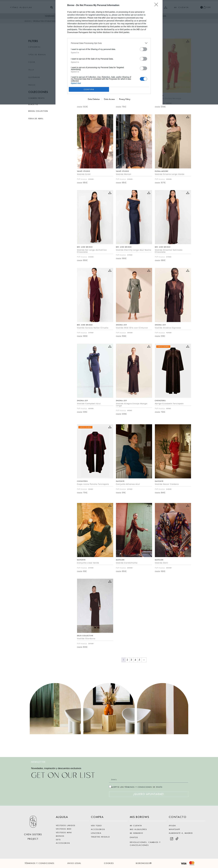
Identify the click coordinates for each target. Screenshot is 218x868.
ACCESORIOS (63, 843)
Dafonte (120, 481)
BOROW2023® (144, 863)
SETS (58, 840)
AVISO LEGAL (74, 863)
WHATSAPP (174, 829)
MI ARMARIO (136, 833)
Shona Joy (122, 325)
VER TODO (96, 826)
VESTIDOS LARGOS (66, 825)
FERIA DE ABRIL (36, 119)
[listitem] (109, 43)
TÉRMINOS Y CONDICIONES (39, 863)
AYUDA (172, 826)
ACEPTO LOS (137, 787)
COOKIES (109, 863)
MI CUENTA (136, 826)
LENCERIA (96, 833)
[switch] (143, 49)
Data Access (109, 99)
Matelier (120, 560)
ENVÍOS (134, 837)
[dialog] (109, 52)
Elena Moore (162, 171)
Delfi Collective (85, 636)
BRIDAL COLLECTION (38, 111)
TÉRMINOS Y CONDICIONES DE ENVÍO (143, 787)
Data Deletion (94, 99)
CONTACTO (178, 817)
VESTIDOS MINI (64, 833)
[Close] (157, 5)
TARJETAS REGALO (100, 837)
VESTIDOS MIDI (64, 829)
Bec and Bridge (85, 247)
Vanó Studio (84, 171)
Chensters (160, 401)
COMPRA (97, 817)
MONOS (60, 836)
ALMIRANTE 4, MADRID (181, 833)
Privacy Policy (125, 99)
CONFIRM (89, 89)
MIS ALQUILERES (138, 829)
